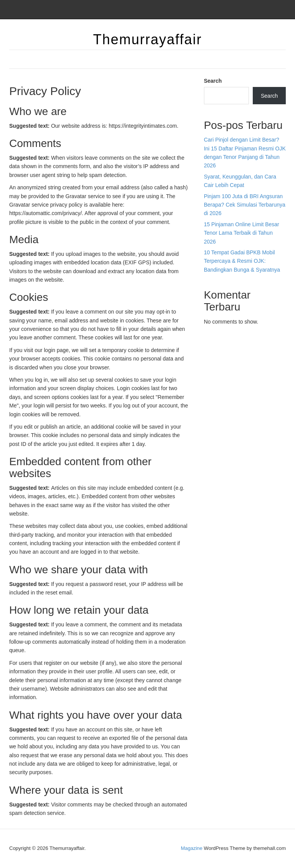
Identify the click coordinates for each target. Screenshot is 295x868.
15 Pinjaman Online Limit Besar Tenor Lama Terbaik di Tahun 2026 (242, 233)
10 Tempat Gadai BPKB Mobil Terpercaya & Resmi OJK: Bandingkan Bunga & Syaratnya (242, 261)
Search (213, 81)
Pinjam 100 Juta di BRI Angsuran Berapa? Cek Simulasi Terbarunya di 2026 (245, 205)
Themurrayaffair (147, 39)
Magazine (192, 848)
